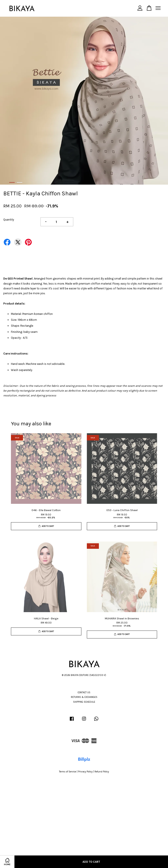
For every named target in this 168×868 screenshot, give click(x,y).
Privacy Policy (85, 772)
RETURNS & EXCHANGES (84, 697)
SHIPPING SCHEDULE (84, 702)
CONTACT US (84, 692)
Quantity (9, 220)
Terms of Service (68, 772)
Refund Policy (102, 772)
